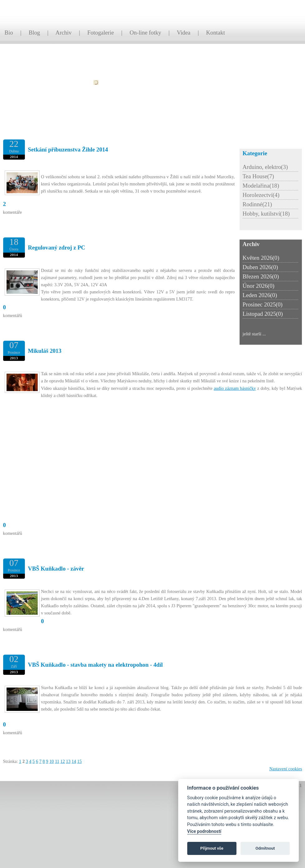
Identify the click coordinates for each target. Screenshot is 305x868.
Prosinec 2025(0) (263, 304)
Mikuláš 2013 (45, 351)
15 (79, 761)
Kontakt (216, 33)
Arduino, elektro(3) (265, 167)
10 (51, 761)
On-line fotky (145, 33)
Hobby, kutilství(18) (266, 214)
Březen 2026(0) (261, 276)
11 (57, 761)
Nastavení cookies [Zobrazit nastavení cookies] (286, 769)
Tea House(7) (258, 176)
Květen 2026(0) (261, 258)
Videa (184, 33)
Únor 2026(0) (259, 286)
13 (68, 761)
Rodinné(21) (257, 204)
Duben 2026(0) (260, 267)
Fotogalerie (100, 33)
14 (74, 761)
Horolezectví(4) (261, 195)
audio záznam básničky (235, 388)
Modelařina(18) (261, 186)
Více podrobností (204, 831)
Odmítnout (265, 848)
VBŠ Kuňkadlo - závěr (56, 569)
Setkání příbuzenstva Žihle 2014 (68, 149)
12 (63, 761)
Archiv (64, 33)
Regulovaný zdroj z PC (57, 247)
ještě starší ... (254, 334)
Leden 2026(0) (260, 295)
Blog (34, 33)
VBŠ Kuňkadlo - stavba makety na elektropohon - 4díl (95, 665)
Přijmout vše (212, 848)
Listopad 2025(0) (263, 314)
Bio (9, 33)
